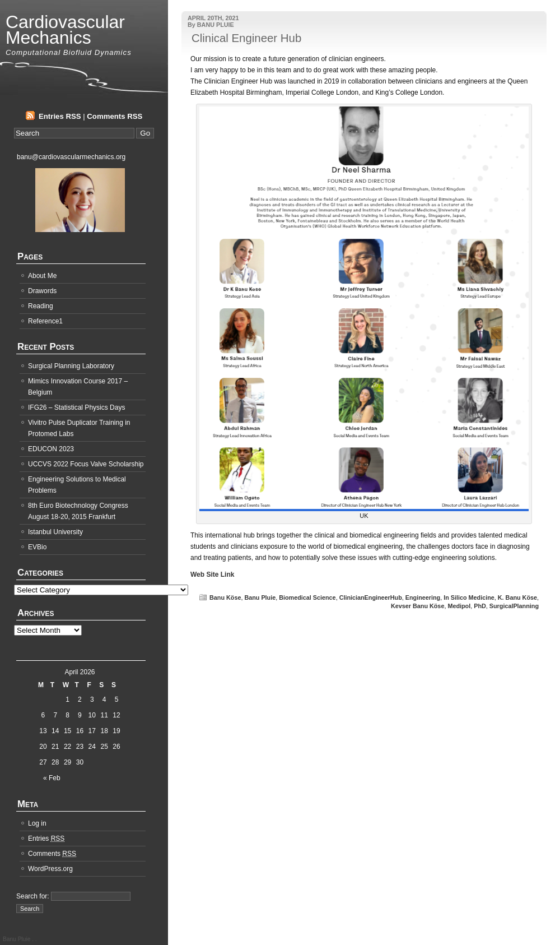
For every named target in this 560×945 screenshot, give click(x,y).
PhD (480, 606)
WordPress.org (50, 869)
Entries (46, 839)
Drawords (42, 291)
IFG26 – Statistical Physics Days (76, 407)
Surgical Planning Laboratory (71, 366)
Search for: (33, 896)
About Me (42, 276)
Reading (41, 306)
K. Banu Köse (517, 597)
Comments (52, 854)
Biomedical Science (307, 597)
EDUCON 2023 (51, 449)
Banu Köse (225, 597)
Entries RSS (60, 116)
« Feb (52, 778)
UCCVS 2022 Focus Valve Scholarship (86, 464)
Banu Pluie (260, 597)
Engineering (423, 597)
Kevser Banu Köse (417, 606)
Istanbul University (55, 532)
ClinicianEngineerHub (371, 597)
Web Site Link (212, 575)
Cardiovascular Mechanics (65, 30)
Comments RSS (115, 116)
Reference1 (45, 321)
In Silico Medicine (469, 597)
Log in (37, 823)
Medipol (459, 606)
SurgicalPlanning (514, 606)
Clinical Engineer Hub (246, 38)
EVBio (37, 547)
